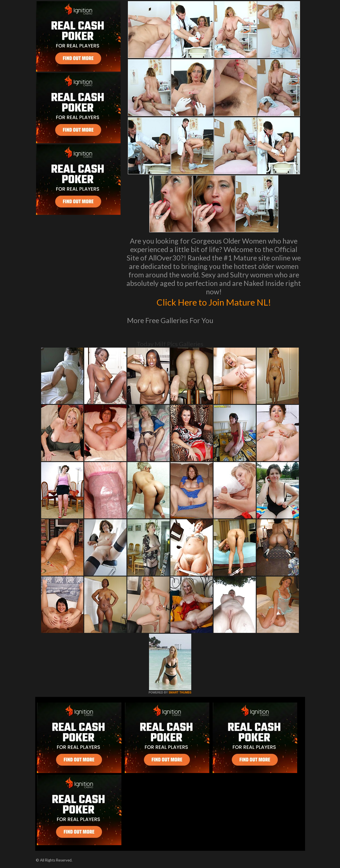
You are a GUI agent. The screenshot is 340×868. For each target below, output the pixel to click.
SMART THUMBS (180, 693)
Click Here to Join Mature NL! (214, 302)
